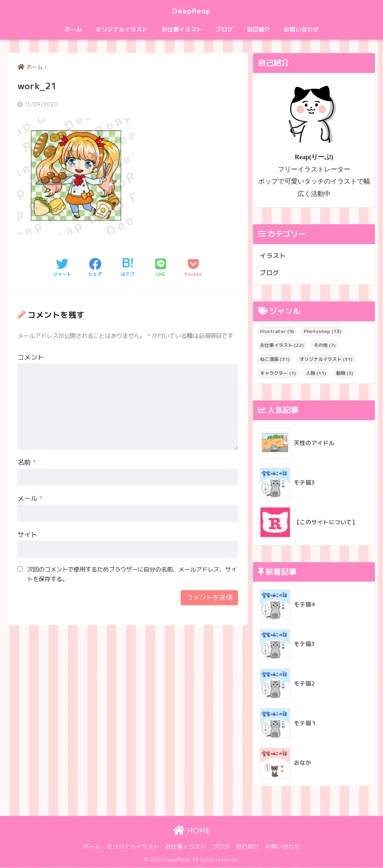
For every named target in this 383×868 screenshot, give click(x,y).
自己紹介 (258, 29)
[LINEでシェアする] (161, 268)
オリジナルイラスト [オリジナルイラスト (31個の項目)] (326, 360)
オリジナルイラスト (122, 29)
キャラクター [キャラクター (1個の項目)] (278, 373)
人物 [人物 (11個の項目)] (316, 373)
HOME (192, 831)
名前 (27, 463)
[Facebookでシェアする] (95, 268)
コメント (31, 358)
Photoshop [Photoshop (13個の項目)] (322, 332)
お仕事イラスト (182, 29)
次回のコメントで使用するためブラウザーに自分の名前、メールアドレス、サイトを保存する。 (132, 574)
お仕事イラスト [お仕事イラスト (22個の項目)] (282, 346)
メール (30, 499)
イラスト (273, 256)
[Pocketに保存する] (193, 268)
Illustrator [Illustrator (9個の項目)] (277, 332)
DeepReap (191, 10)
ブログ (224, 29)
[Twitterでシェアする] (62, 268)
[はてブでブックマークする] (128, 268)
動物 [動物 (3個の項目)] (345, 373)
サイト (27, 535)
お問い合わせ (301, 29)
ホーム (73, 29)
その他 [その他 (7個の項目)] (324, 346)
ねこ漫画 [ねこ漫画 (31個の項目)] (275, 360)
